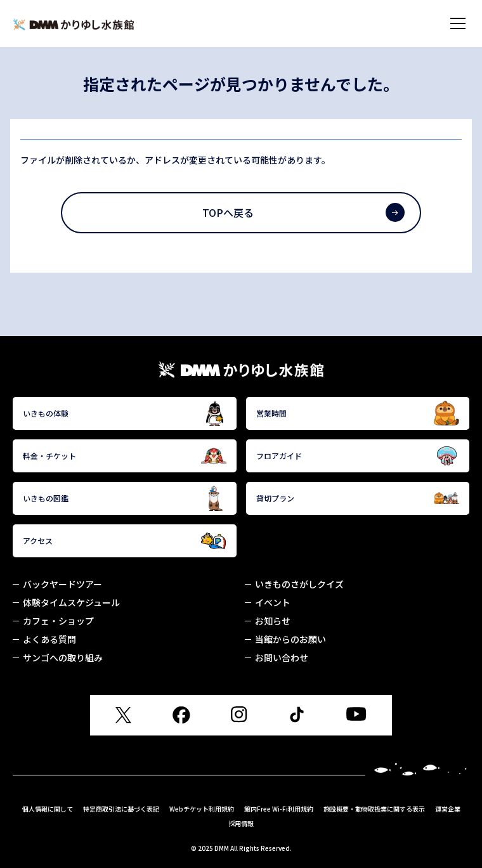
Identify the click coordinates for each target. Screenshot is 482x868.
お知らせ (273, 621)
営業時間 (358, 413)
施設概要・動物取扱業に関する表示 (374, 809)
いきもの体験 (125, 413)
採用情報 (241, 823)
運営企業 (448, 809)
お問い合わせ (282, 657)
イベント (273, 602)
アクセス (125, 541)
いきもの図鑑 (125, 498)
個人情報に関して (48, 809)
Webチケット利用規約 (202, 809)
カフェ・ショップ (58, 621)
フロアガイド (358, 456)
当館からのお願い (290, 639)
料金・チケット (125, 456)
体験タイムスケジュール (71, 602)
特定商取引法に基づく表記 (121, 809)
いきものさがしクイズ (299, 584)
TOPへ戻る (303, 212)
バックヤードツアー (62, 584)
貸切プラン (358, 498)
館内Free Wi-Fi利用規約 (279, 809)
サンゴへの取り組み (63, 657)
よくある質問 (49, 639)
